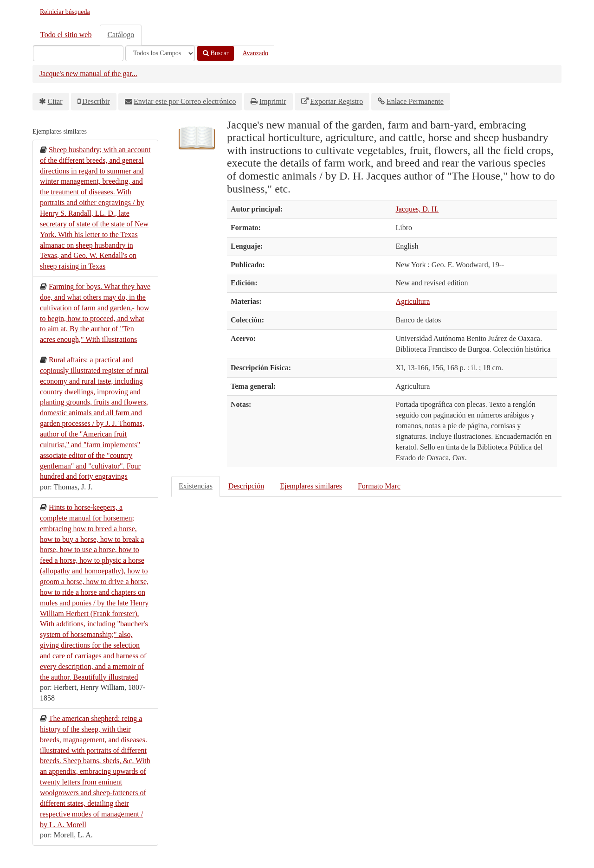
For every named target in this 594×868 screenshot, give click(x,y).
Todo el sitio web (66, 35)
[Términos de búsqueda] (78, 53)
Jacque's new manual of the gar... (88, 74)
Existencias (196, 486)
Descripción (246, 486)
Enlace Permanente (415, 101)
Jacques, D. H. (417, 209)
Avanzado (255, 53)
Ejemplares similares (311, 486)
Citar (55, 101)
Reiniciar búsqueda (65, 12)
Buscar (216, 53)
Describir (96, 101)
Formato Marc (379, 486)
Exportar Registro (336, 101)
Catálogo (121, 35)
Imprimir (273, 101)
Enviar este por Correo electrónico (185, 101)
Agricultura (413, 301)
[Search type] (160, 53)
